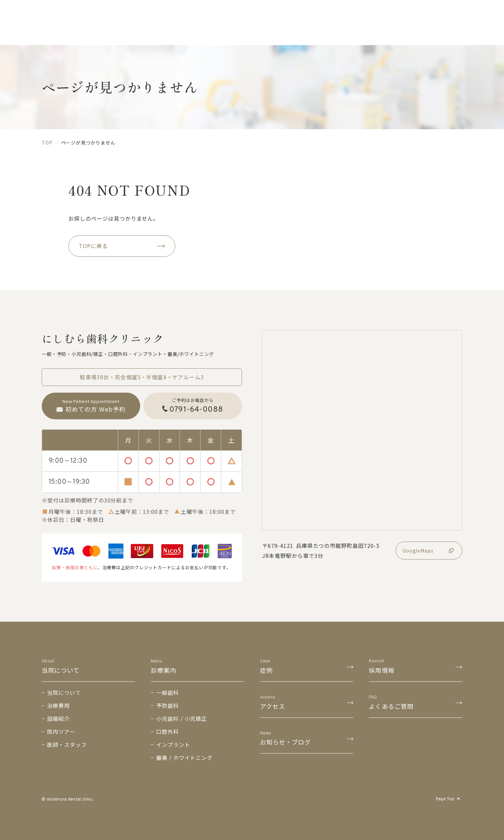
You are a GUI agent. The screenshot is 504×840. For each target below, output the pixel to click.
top (47, 143)
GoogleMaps (429, 551)
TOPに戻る (122, 246)
